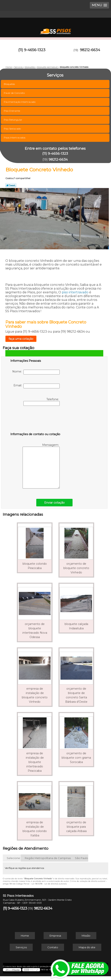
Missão (86, 936)
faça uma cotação (21, 339)
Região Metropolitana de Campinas (48, 858)
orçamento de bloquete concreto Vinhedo (76, 568)
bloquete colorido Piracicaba (35, 566)
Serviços (21, 947)
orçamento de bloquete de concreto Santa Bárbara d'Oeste (76, 695)
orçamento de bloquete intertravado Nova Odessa (35, 631)
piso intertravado (75, 292)
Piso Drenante (12, 111)
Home (25, 936)
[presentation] (35, 420)
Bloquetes (10, 84)
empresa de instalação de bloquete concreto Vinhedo (35, 695)
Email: (37, 386)
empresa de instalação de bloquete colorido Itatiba (35, 829)
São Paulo (81, 858)
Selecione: (14, 858)
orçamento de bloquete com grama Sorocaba (76, 758)
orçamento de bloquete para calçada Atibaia (76, 827)
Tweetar (11, 185)
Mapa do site (87, 947)
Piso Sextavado (13, 129)
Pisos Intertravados (15, 138)
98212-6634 (90, 50)
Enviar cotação (54, 503)
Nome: (36, 372)
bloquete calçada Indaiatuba (76, 626)
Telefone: (42, 402)
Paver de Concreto (15, 93)
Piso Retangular (13, 120)
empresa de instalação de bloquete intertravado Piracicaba (35, 762)
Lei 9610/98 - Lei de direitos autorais (49, 884)
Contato (53, 947)
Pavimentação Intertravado (20, 102)
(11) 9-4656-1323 (32, 50)
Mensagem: (41, 466)
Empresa (55, 936)
